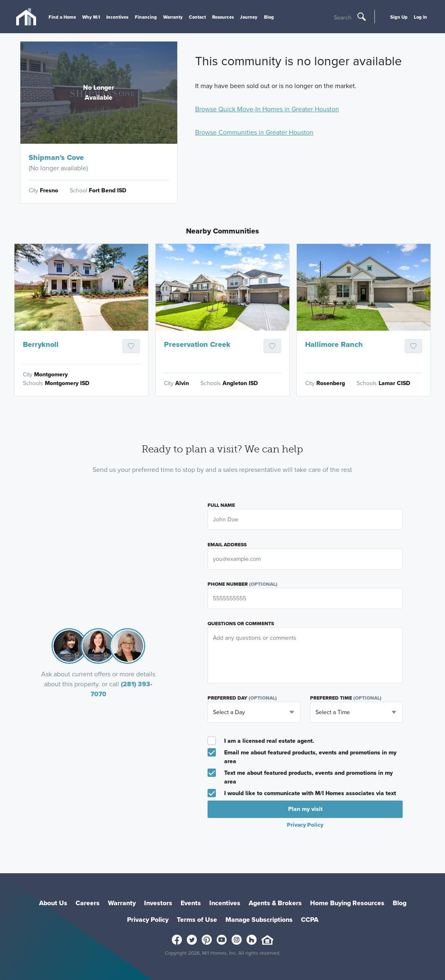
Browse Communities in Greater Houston (254, 132)
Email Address (227, 545)
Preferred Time (346, 698)
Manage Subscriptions (259, 920)
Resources (223, 17)
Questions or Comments (241, 624)
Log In (421, 17)
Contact (197, 17)
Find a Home (62, 17)
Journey (249, 17)
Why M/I (91, 17)
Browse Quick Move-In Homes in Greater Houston (267, 109)
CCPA (310, 920)
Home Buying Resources (347, 903)
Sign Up (399, 17)
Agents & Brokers (275, 903)
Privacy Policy (305, 825)
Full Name (221, 505)
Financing (146, 17)
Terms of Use (197, 920)
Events (191, 903)
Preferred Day (242, 698)
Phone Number (242, 584)
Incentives (117, 17)
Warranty (173, 17)
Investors (158, 903)
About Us (53, 903)
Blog (269, 17)
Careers (88, 903)
